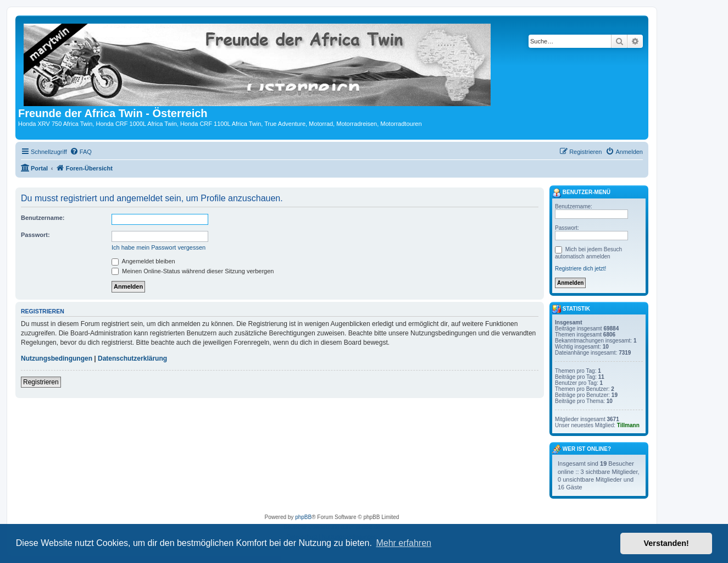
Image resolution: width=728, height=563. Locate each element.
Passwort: (35, 235)
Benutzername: (43, 218)
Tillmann (628, 425)
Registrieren (41, 382)
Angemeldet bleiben (143, 261)
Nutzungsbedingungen (57, 358)
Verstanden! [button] (666, 543)
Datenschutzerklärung (132, 358)
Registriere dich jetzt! (580, 269)
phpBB (303, 517)
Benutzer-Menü (581, 193)
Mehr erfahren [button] (404, 543)
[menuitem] (81, 152)
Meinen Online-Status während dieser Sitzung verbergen (193, 271)
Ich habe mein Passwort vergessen (159, 247)
